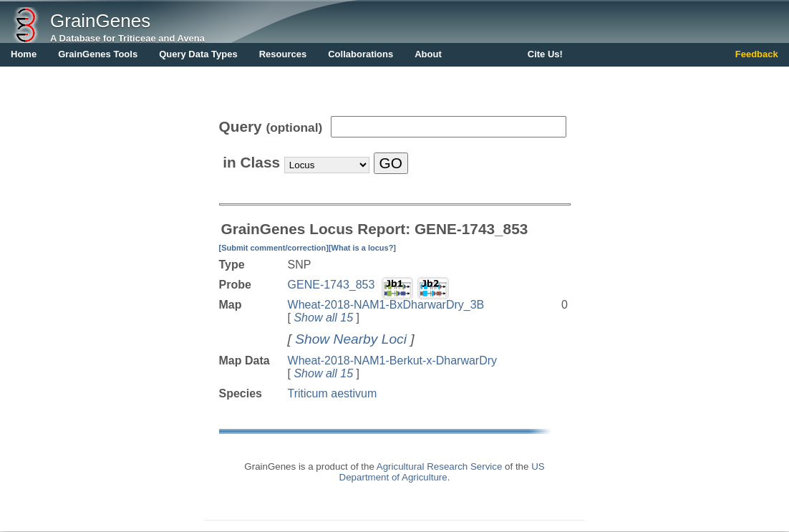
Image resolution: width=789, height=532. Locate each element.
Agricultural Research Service (440, 466)
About (428, 54)
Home (24, 54)
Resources (283, 54)
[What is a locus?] (362, 248)
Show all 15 (323, 318)
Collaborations (360, 54)
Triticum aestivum (333, 393)
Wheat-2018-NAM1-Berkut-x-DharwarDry (393, 361)
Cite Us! (545, 54)
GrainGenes (100, 21)
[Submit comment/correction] (274, 248)
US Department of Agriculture (442, 472)
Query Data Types (198, 54)
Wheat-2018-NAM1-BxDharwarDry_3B (386, 305)
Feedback (757, 54)
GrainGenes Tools (98, 54)
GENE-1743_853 (331, 285)
